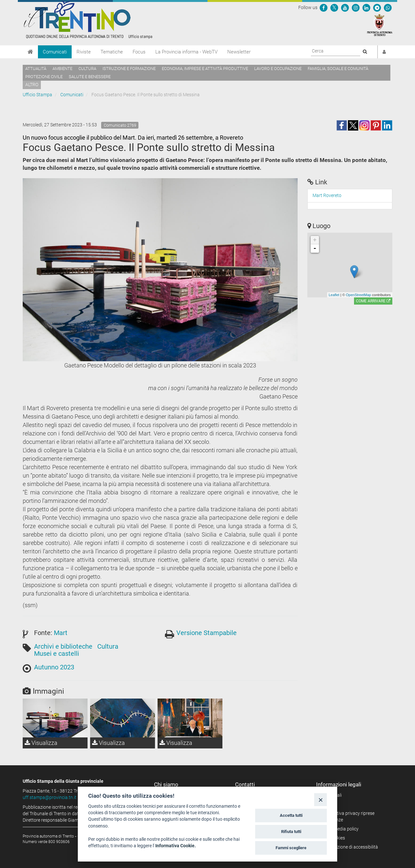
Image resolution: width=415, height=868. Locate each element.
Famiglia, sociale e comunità (338, 69)
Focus (139, 52)
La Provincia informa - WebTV (186, 52)
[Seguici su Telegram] (377, 7)
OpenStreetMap (359, 295)
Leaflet (334, 295)
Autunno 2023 (54, 667)
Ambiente (62, 69)
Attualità (36, 69)
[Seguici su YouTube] (345, 7)
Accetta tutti (291, 815)
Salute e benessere (90, 77)
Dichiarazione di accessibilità (349, 847)
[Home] (30, 52)
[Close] (320, 799)
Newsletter (239, 52)
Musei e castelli (57, 654)
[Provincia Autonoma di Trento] (380, 25)
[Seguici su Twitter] (334, 7)
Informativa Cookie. (176, 846)
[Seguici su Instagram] (356, 7)
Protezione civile (44, 77)
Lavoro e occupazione (278, 69)
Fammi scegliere (291, 848)
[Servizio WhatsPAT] (388, 7)
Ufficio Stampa (37, 95)
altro (32, 85)
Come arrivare (373, 301)
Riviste (84, 52)
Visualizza (41, 743)
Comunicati (55, 52)
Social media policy (340, 829)
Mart (61, 633)
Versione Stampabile (207, 633)
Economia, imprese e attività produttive (205, 69)
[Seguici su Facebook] (324, 7)
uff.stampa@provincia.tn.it (50, 797)
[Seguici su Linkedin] (366, 7)
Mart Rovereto (327, 195)
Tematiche (112, 52)
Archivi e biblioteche (63, 646)
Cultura (87, 69)
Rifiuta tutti (291, 832)
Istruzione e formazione (129, 69)
